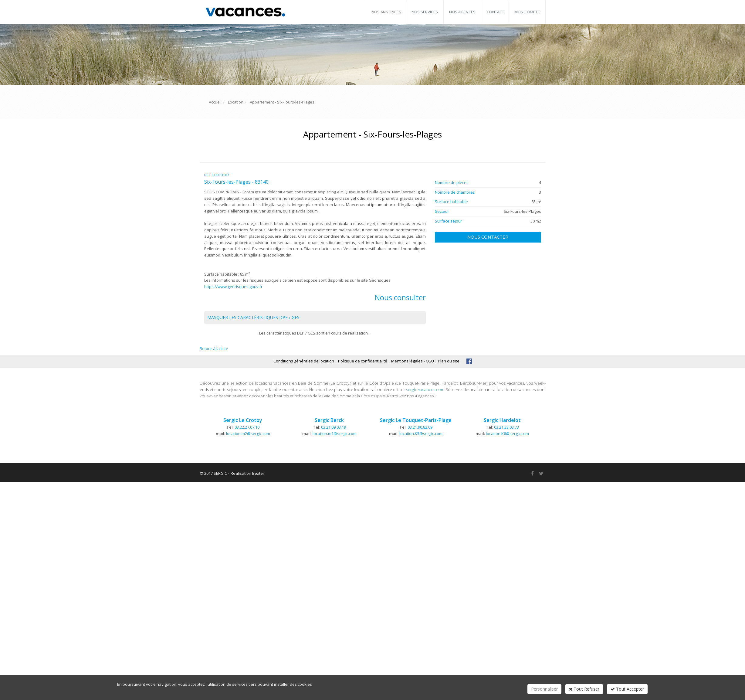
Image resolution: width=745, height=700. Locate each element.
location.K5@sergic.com (421, 433)
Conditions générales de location (304, 361)
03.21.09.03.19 (334, 427)
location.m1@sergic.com (335, 433)
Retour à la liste (214, 348)
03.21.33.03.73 (506, 427)
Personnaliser (544, 689)
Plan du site (449, 361)
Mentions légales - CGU (413, 361)
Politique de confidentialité (363, 361)
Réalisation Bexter (247, 473)
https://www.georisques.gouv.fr (233, 287)
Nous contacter (488, 237)
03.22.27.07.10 (247, 427)
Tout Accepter (627, 689)
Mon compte (527, 12)
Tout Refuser (584, 689)
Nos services (425, 12)
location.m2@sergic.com (248, 433)
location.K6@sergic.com (507, 433)
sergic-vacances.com (425, 389)
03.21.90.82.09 (420, 427)
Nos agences (462, 12)
